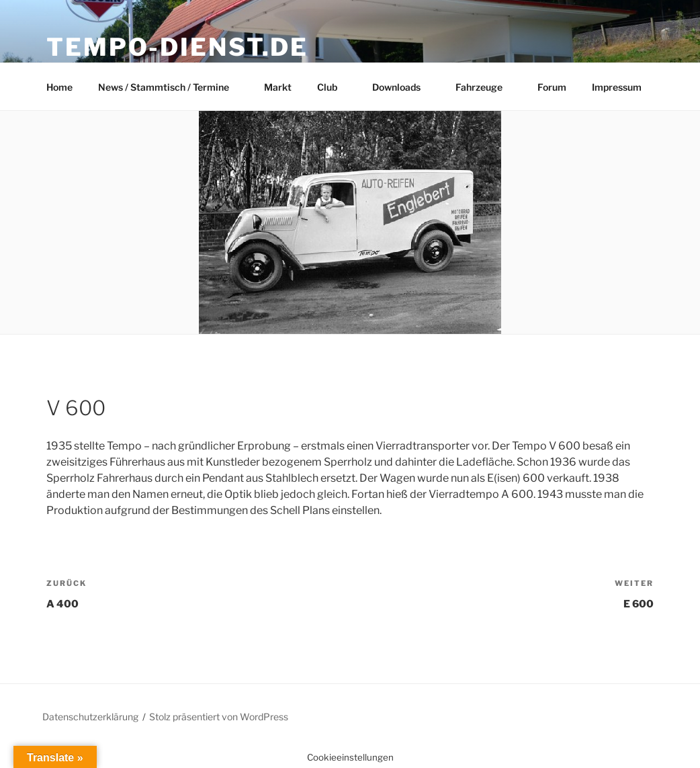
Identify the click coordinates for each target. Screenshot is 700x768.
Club (334, 87)
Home (59, 87)
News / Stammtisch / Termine (170, 87)
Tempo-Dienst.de (177, 47)
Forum (552, 87)
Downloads (403, 87)
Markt (278, 87)
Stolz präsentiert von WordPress (219, 717)
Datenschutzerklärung (90, 717)
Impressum (617, 87)
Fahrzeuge (485, 87)
